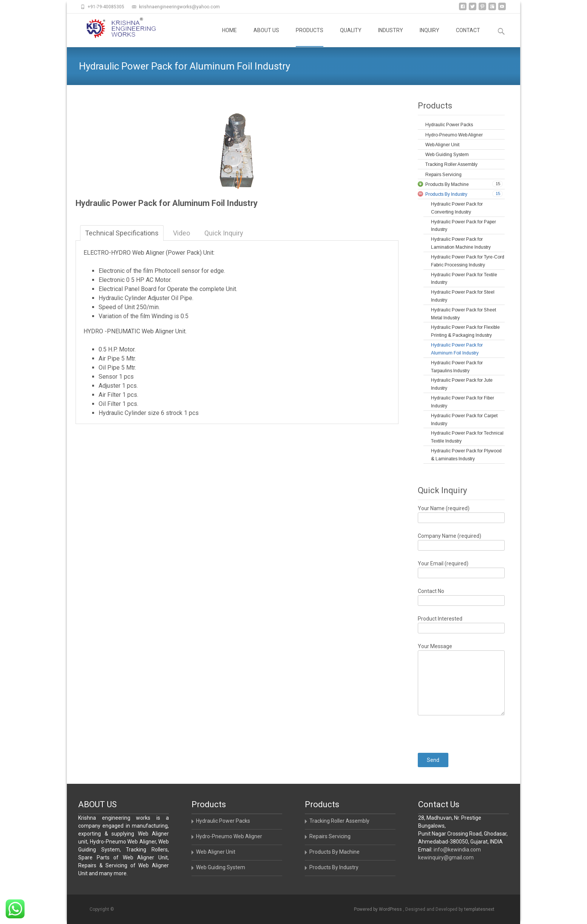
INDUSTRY (391, 37)
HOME (229, 37)
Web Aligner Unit (216, 852)
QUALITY (351, 37)
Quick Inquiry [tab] (224, 233)
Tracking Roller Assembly (339, 821)
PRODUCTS (310, 37)
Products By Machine (334, 852)
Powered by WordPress (378, 909)
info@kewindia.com (457, 850)
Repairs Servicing (330, 836)
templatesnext (479, 909)
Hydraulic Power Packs (223, 821)
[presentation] (475, 730)
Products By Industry (334, 867)
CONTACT (468, 37)
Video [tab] (182, 233)
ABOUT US (266, 37)
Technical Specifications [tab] (122, 233)
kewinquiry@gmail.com (446, 857)
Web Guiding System (221, 867)
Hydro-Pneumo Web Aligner (229, 836)
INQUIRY (429, 37)
